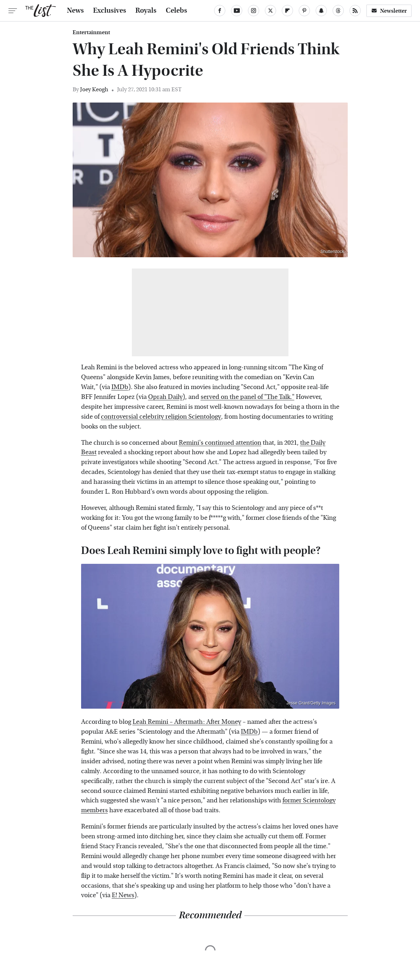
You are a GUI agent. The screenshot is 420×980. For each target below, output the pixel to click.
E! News (123, 895)
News (75, 11)
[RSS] (355, 11)
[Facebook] (220, 11)
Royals (146, 11)
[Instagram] (254, 11)
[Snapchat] (321, 11)
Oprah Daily (165, 397)
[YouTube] (237, 11)
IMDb (120, 387)
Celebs (176, 11)
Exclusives (110, 11)
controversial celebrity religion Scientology (161, 417)
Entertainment (91, 32)
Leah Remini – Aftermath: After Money (187, 722)
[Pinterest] (304, 11)
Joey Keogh (94, 89)
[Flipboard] (287, 11)
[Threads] (338, 11)
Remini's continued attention (220, 443)
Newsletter (389, 11)
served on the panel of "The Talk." (248, 397)
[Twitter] (270, 11)
